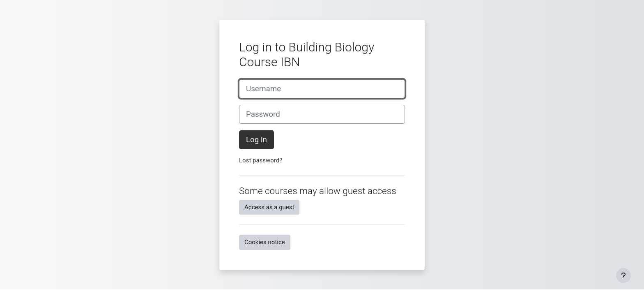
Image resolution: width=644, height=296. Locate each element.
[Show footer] (623, 275)
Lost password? (261, 160)
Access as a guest (269, 207)
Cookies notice (265, 242)
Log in (256, 140)
